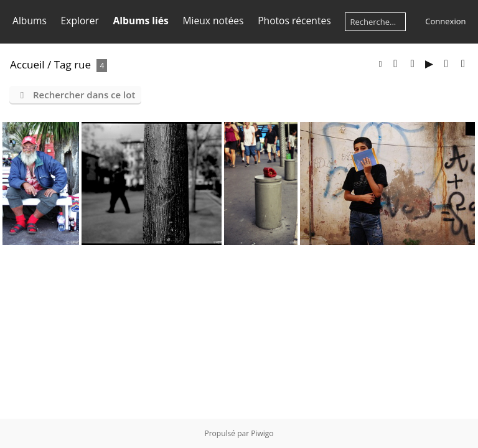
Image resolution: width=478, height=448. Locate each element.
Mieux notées (213, 21)
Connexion (445, 21)
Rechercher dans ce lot (84, 95)
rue (82, 64)
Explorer (80, 21)
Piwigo (262, 433)
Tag (63, 64)
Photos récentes (294, 21)
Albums (30, 21)
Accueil (27, 64)
